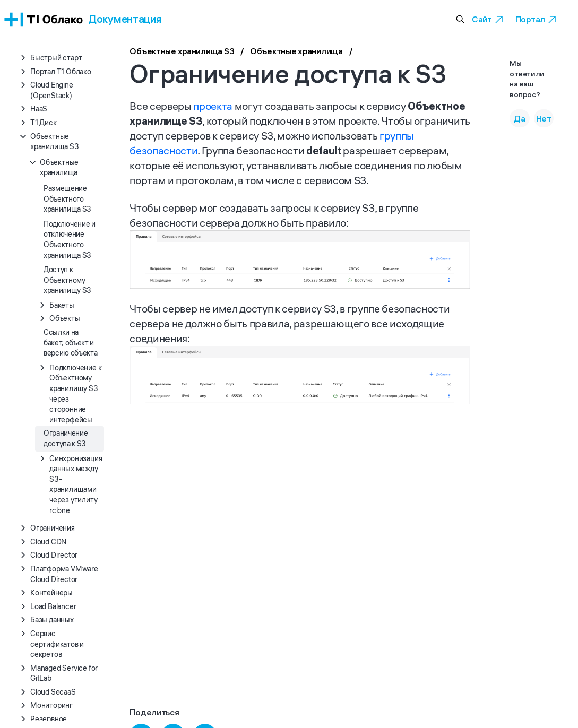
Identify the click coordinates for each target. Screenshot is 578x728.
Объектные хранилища (296, 52)
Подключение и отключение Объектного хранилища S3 (70, 240)
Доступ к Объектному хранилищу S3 (67, 280)
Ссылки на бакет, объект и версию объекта (70, 343)
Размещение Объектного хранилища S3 (67, 199)
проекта (213, 106)
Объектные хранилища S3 (182, 52)
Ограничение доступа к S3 (66, 438)
